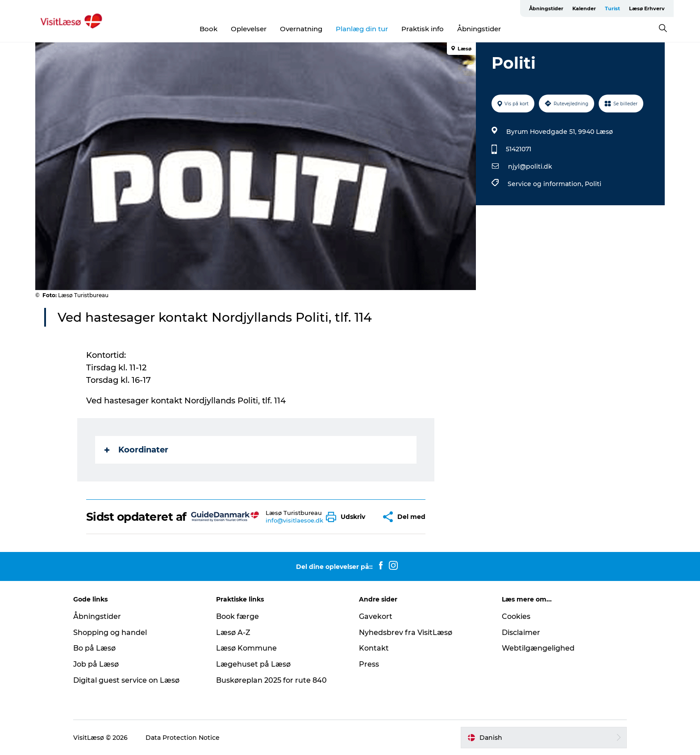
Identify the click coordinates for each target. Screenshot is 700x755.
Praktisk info (423, 29)
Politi (593, 184)
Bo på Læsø (94, 648)
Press (369, 664)
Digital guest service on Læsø (126, 680)
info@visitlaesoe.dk (294, 520)
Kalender (584, 8)
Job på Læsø (96, 664)
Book (208, 29)
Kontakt (374, 648)
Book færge (237, 616)
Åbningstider (546, 8)
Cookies (516, 616)
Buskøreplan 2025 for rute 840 (271, 680)
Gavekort (376, 616)
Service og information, (546, 184)
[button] (348, 517)
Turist (612, 8)
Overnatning (301, 29)
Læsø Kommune (246, 648)
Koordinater (136, 450)
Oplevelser (249, 29)
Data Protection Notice (183, 738)
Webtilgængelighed (538, 648)
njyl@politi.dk (530, 166)
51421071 (519, 149)
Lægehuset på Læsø (253, 664)
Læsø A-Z (233, 633)
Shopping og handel (110, 633)
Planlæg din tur (362, 29)
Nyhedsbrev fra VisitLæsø (406, 633)
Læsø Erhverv (647, 8)
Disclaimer (521, 633)
